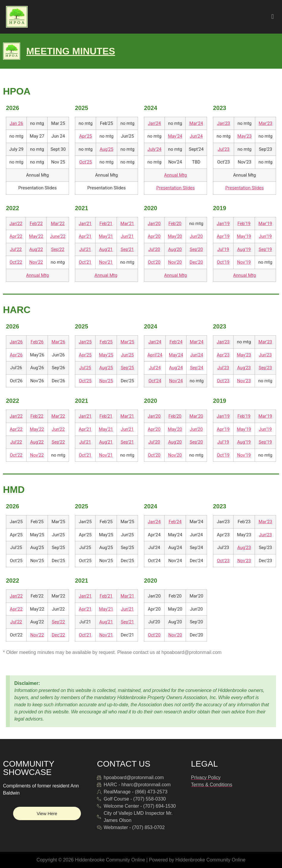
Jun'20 (196, 236)
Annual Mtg (176, 175)
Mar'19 (265, 224)
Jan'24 (154, 123)
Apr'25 (86, 136)
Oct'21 (85, 262)
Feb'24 (176, 342)
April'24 (155, 355)
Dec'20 (196, 262)
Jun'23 (265, 355)
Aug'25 (106, 149)
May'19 (244, 236)
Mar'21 (127, 224)
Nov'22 (36, 262)
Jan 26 (16, 123)
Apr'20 (154, 236)
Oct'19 (223, 262)
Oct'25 (86, 162)
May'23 (245, 136)
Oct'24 (155, 381)
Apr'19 (223, 236)
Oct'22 (16, 262)
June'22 (58, 236)
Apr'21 (85, 236)
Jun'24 (196, 136)
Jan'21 (85, 224)
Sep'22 (58, 249)
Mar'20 (196, 416)
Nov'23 (244, 381)
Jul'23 (224, 149)
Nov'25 (106, 381)
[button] (273, 17)
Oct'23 (223, 381)
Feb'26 (37, 342)
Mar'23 (265, 123)
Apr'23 (223, 355)
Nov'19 (244, 262)
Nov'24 (176, 381)
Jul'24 (155, 368)
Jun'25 (127, 355)
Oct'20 (154, 262)
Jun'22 (58, 429)
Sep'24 (197, 368)
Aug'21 (106, 249)
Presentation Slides (176, 188)
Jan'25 (85, 342)
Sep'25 (127, 368)
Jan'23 (224, 123)
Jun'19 (265, 236)
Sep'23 (265, 368)
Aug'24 (176, 368)
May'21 (106, 236)
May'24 (175, 136)
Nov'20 (175, 262)
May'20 (175, 236)
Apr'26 (16, 355)
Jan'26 (16, 342)
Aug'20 (175, 249)
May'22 (36, 236)
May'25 (106, 355)
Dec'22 (58, 635)
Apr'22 (16, 236)
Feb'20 (175, 224)
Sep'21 (127, 249)
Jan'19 (223, 224)
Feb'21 (106, 224)
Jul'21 (85, 249)
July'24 (155, 149)
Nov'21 (106, 262)
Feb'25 (106, 342)
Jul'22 (16, 249)
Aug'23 (244, 368)
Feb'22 (36, 224)
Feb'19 (244, 224)
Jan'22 (16, 224)
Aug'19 (244, 249)
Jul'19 (223, 249)
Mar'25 (127, 342)
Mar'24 (196, 123)
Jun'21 (127, 236)
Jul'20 (154, 249)
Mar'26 (58, 342)
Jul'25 (85, 368)
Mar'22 (58, 224)
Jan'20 (154, 224)
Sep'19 (265, 249)
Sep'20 (196, 249)
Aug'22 (36, 249)
